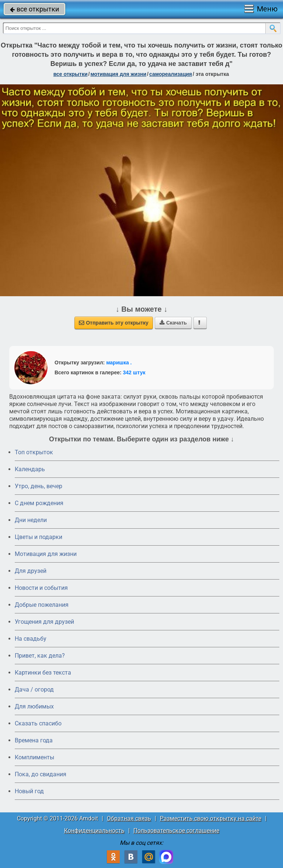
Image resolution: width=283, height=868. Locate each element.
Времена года (34, 740)
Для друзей (31, 571)
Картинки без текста (43, 673)
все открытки (34, 9)
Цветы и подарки (39, 537)
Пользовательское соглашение (176, 831)
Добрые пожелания (42, 605)
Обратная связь (129, 818)
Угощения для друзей (44, 622)
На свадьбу (31, 639)
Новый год (29, 791)
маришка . (119, 363)
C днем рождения (39, 503)
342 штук (134, 372)
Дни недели (31, 520)
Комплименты (34, 757)
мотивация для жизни (118, 74)
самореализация (171, 74)
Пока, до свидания (41, 774)
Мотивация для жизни (46, 554)
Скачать (173, 323)
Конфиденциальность (94, 831)
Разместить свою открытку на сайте (211, 818)
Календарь (30, 469)
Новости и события (41, 588)
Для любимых (34, 706)
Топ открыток (34, 452)
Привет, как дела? (40, 656)
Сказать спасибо (38, 723)
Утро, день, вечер (39, 486)
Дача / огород (34, 689)
